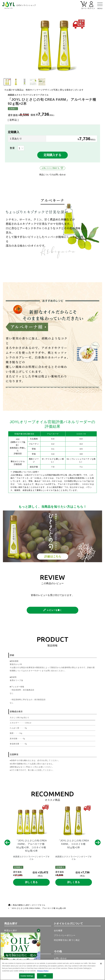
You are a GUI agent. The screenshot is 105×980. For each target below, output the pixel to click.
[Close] (101, 964)
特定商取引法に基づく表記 (67, 940)
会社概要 (58, 931)
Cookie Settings (27, 976)
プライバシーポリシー (65, 935)
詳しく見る (31, 882)
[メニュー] (100, 5)
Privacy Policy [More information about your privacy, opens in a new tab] (43, 971)
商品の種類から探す (21, 905)
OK (45, 976)
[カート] (84, 7)
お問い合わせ (60, 958)
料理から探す (11, 931)
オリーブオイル (39, 905)
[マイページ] (91, 7)
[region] (52, 970)
